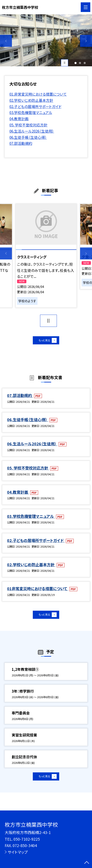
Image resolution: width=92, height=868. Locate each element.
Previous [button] (6, 41)
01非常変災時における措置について (38, 591)
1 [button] (76, 63)
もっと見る (44, 342)
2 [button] (80, 63)
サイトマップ (18, 852)
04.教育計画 (19, 119)
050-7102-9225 (27, 839)
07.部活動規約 (21, 143)
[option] (46, 40)
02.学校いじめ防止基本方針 (31, 100)
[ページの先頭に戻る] (87, 863)
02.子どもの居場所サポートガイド (35, 106)
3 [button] (85, 63)
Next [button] (86, 41)
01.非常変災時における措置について (38, 94)
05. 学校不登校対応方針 (28, 125)
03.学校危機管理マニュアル (31, 112)
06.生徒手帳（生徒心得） (28, 137)
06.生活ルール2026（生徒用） (32, 131)
